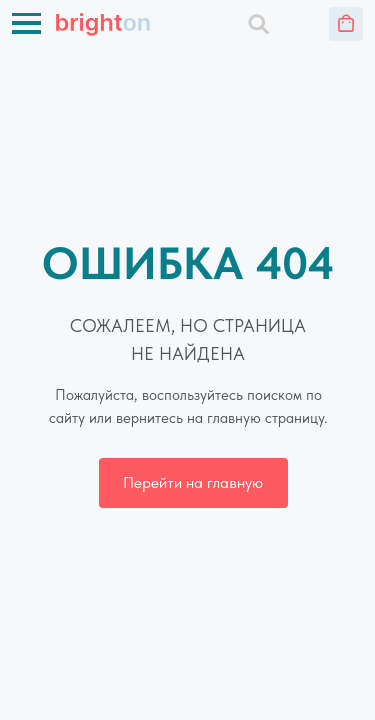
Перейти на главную (193, 482)
